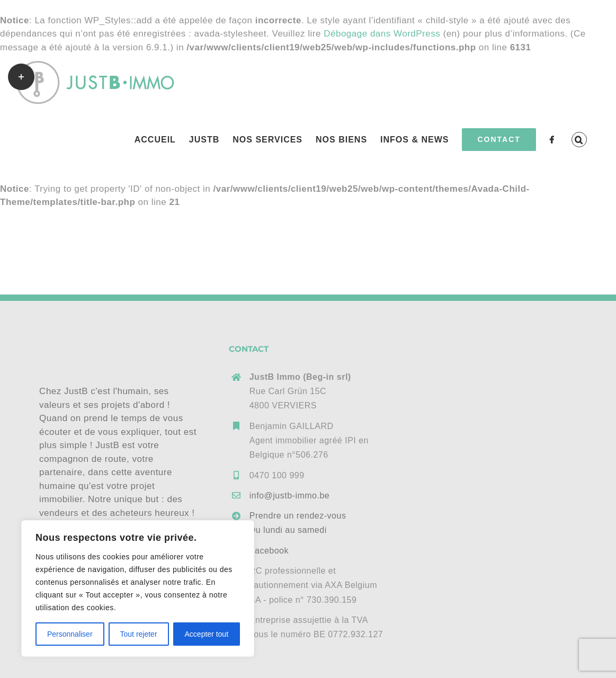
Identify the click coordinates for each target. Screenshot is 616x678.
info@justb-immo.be (290, 496)
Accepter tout (207, 634)
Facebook (269, 551)
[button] (579, 140)
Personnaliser (70, 634)
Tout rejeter (139, 634)
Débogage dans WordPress (382, 34)
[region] (138, 588)
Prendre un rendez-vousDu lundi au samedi (298, 523)
